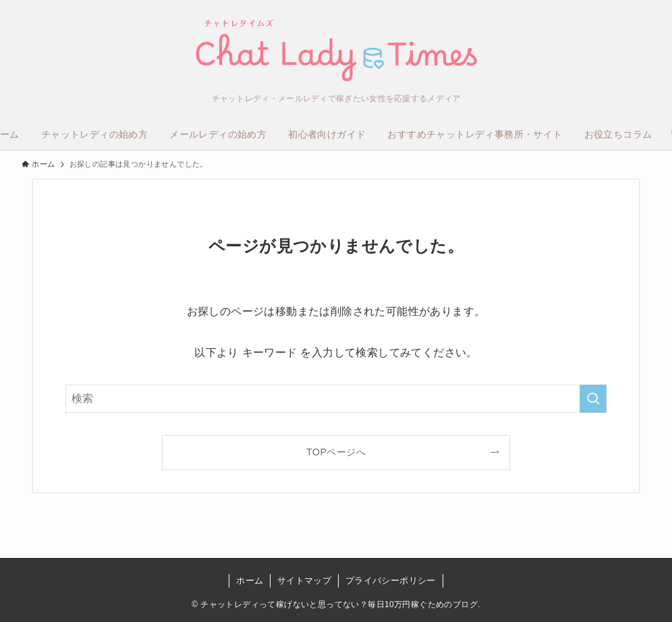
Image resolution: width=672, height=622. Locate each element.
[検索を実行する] (593, 399)
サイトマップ (304, 581)
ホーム (250, 581)
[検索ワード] (336, 399)
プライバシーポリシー (391, 581)
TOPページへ (336, 452)
